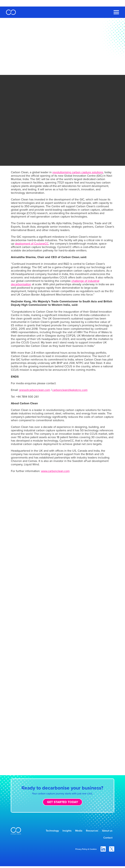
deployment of (32, 244)
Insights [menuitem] (59, 831)
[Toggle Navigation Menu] (116, 12)
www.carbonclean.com (55, 471)
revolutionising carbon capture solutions (78, 172)
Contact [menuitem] (106, 839)
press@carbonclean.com (35, 390)
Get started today (62, 802)
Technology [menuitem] (42, 831)
